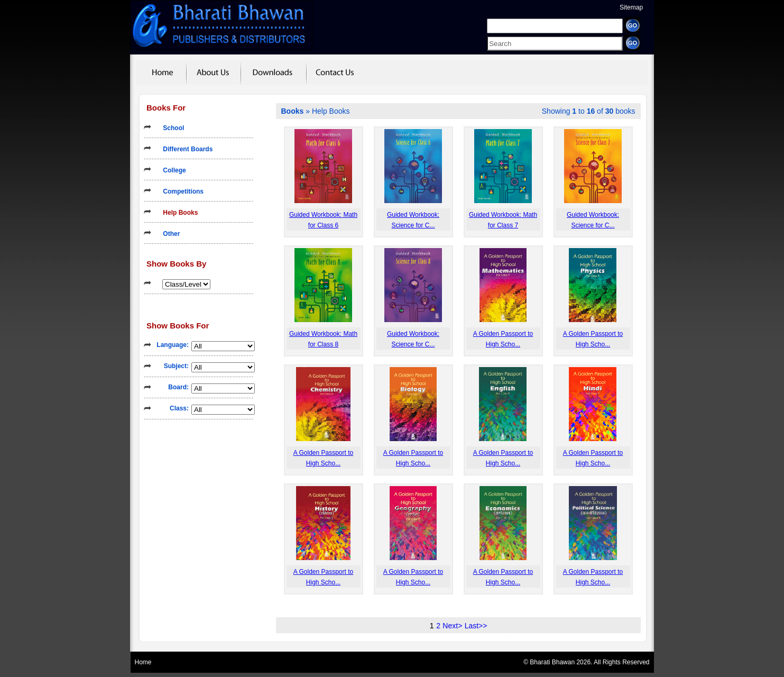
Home (143, 662)
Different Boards (184, 149)
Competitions (180, 191)
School (170, 128)
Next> (452, 626)
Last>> (476, 626)
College (171, 170)
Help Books (177, 213)
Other (168, 234)
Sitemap (631, 7)
